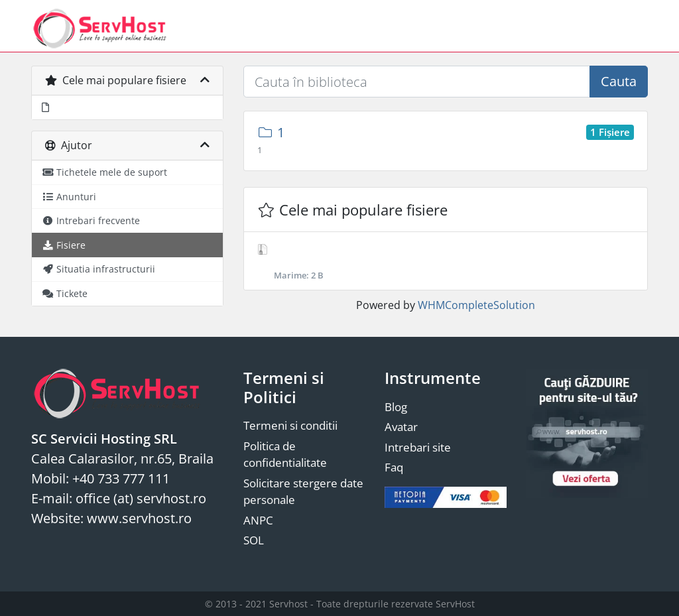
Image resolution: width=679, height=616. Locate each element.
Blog (396, 407)
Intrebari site (418, 447)
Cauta (619, 81)
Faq (394, 467)
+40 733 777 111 (121, 478)
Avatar (401, 427)
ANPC (258, 520)
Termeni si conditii (290, 425)
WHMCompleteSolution (476, 305)
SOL (254, 540)
